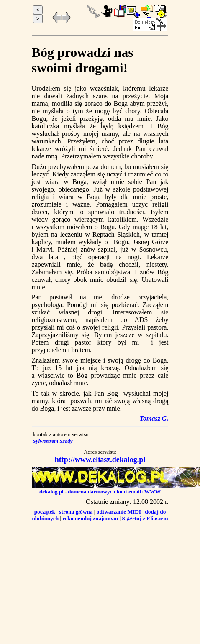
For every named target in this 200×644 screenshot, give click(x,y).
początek (45, 512)
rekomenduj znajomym (90, 518)
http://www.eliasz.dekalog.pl (100, 460)
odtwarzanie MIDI (119, 512)
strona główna (76, 512)
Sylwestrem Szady (54, 441)
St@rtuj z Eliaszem (145, 518)
